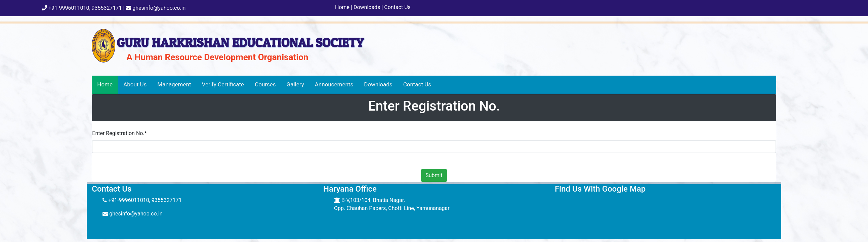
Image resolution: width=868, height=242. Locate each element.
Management (174, 84)
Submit (434, 175)
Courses (265, 84)
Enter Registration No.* (119, 133)
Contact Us (397, 7)
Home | (344, 7)
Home (105, 84)
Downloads (378, 84)
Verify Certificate (223, 84)
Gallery (295, 84)
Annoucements (334, 84)
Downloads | (367, 7)
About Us (135, 84)
